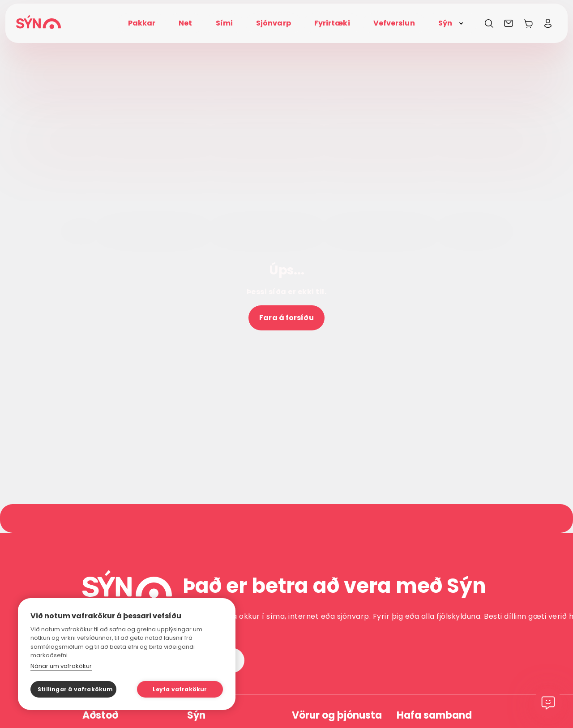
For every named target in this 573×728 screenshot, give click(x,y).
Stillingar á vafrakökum (75, 689)
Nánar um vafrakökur (61, 666)
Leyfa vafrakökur (180, 689)
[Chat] (548, 703)
